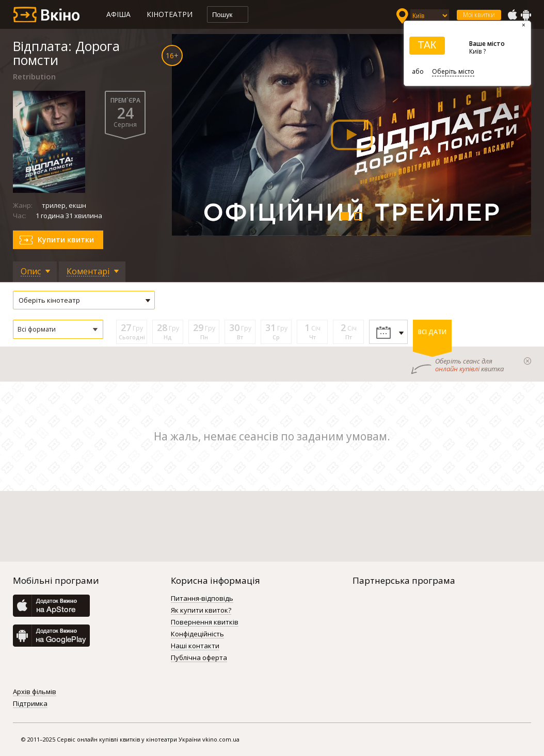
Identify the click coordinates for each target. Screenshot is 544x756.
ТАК (427, 45)
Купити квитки (66, 240)
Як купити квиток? (201, 611)
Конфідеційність (197, 634)
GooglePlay (526, 15)
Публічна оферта (199, 658)
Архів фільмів (35, 692)
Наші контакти (195, 646)
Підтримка (30, 704)
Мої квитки (479, 15)
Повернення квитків (205, 622)
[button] (58, 329)
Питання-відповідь (202, 599)
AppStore (512, 15)
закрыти (527, 361)
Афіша (118, 14)
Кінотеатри (170, 14)
